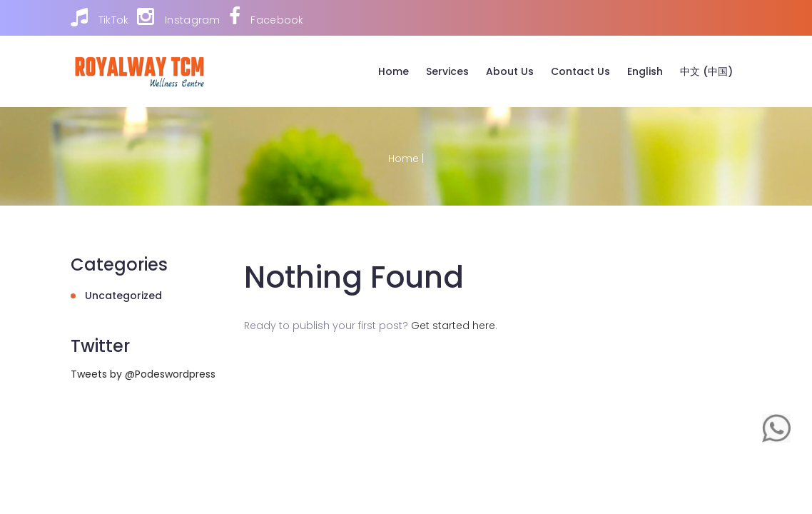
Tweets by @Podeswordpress (143, 374)
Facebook (267, 17)
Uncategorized (123, 296)
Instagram (178, 17)
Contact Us (580, 71)
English (645, 71)
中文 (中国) (706, 71)
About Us (510, 71)
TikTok (100, 17)
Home (394, 71)
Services (447, 71)
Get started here (453, 326)
